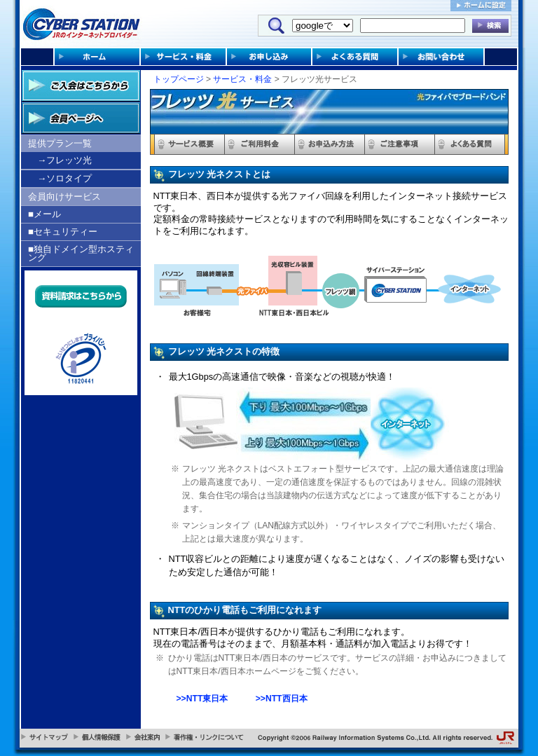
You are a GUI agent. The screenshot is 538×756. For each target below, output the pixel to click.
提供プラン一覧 (60, 143)
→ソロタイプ (64, 178)
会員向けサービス (64, 197)
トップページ (179, 79)
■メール (44, 214)
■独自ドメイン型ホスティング (81, 253)
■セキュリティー (63, 232)
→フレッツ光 (64, 160)
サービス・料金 (242, 79)
